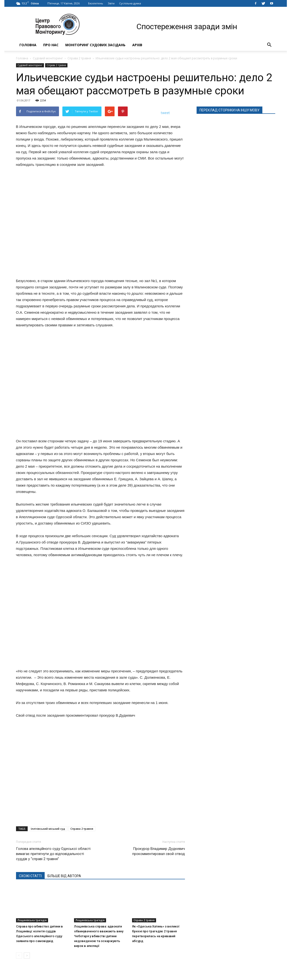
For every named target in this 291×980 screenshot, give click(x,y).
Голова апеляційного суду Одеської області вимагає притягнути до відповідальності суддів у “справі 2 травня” (53, 854)
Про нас (51, 45)
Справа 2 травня (79, 58)
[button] (269, 45)
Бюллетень (96, 3)
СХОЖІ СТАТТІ (30, 876)
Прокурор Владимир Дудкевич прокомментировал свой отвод (159, 851)
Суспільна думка (130, 3)
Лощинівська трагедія (32, 920)
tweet (165, 113)
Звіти (111, 3)
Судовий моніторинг (48, 58)
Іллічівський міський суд (48, 829)
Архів (137, 45)
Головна (28, 45)
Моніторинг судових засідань (95, 45)
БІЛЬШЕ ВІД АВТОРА (64, 876)
